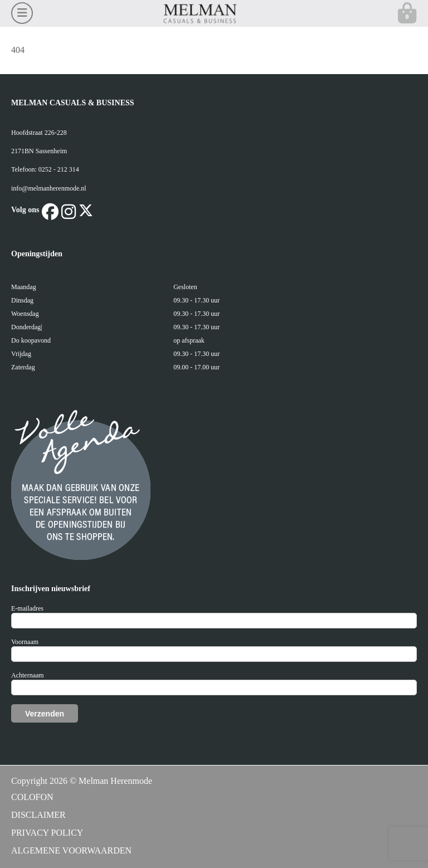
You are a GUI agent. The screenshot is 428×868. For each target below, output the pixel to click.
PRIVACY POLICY (47, 833)
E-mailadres (27, 608)
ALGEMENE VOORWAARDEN (71, 850)
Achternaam (28, 675)
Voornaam (25, 642)
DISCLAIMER (38, 815)
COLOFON (32, 797)
